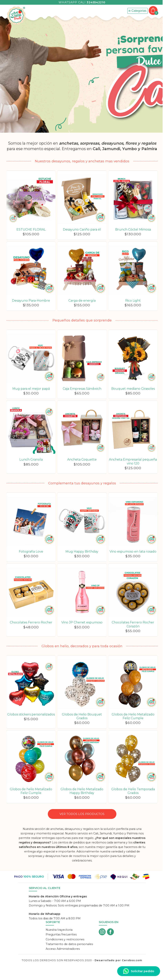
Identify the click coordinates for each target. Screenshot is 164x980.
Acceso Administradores (63, 949)
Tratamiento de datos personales (69, 944)
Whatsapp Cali (82, 2)
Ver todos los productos (82, 814)
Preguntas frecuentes (61, 934)
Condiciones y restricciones (65, 939)
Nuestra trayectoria (59, 930)
